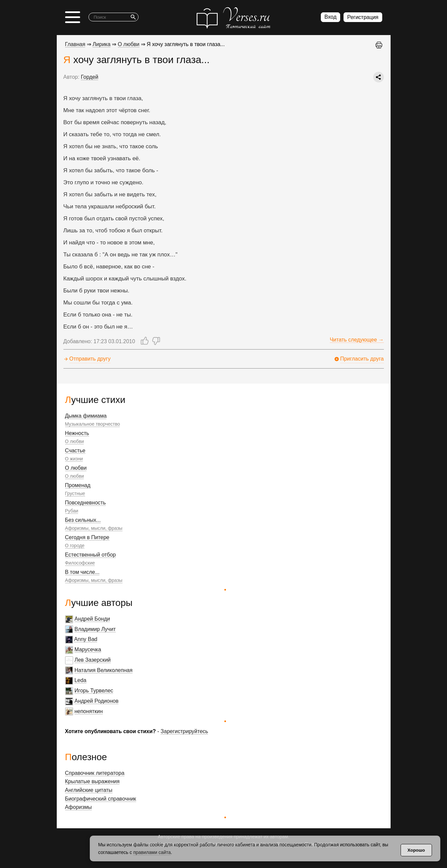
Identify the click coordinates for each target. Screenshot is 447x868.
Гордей (89, 77)
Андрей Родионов (96, 701)
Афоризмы (79, 807)
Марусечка (88, 649)
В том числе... (82, 572)
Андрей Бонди (92, 619)
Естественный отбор (90, 555)
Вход (330, 17)
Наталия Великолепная (103, 670)
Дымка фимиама (86, 416)
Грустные (75, 493)
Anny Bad (86, 639)
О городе (75, 546)
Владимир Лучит (95, 629)
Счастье (75, 451)
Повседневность (85, 503)
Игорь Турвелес (94, 691)
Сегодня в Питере (87, 537)
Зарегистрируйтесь (184, 731)
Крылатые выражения (92, 781)
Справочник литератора (95, 773)
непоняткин (89, 711)
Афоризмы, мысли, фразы (94, 528)
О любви (75, 441)
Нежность (77, 433)
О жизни (74, 459)
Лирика (101, 44)
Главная (75, 44)
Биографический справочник (101, 799)
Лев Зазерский (93, 660)
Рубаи (72, 511)
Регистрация (363, 17)
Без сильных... (83, 520)
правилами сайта (152, 852)
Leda (80, 680)
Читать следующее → (357, 340)
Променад (78, 485)
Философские (80, 563)
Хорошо (416, 850)
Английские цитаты (89, 790)
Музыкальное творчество (93, 424)
